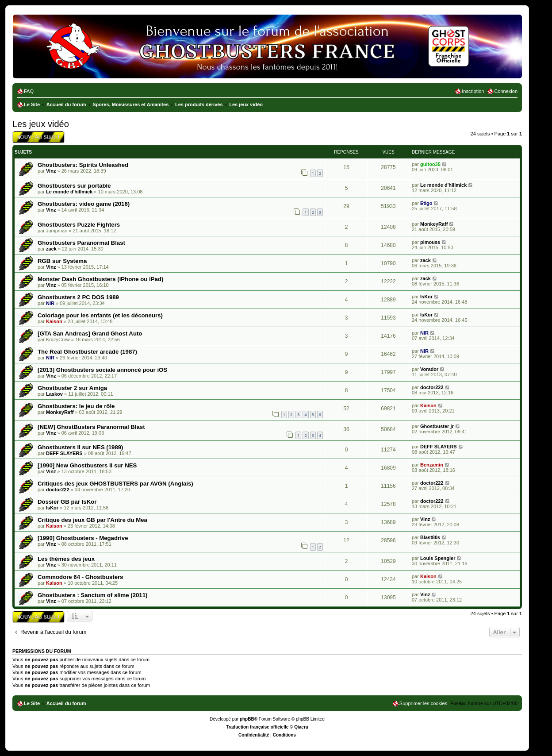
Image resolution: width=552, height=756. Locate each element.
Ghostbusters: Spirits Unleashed (83, 165)
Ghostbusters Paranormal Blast (81, 243)
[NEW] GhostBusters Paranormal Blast (91, 427)
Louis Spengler (438, 558)
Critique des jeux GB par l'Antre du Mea (92, 520)
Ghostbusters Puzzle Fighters (79, 225)
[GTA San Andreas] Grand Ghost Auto (90, 334)
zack (51, 249)
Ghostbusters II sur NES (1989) (80, 447)
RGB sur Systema (62, 261)
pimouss (430, 242)
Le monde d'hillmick (69, 192)
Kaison (54, 321)
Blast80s (430, 537)
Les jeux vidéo (41, 124)
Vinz (51, 171)
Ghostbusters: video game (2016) (84, 204)
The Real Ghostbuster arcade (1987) (87, 352)
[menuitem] (25, 91)
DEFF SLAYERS (64, 453)
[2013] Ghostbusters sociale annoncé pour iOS (102, 370)
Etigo (426, 203)
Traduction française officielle (257, 727)
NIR (50, 303)
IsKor (426, 297)
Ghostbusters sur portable (74, 186)
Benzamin (432, 465)
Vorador (429, 369)
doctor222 (432, 387)
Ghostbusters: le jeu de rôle (76, 406)
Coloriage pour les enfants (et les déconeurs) (100, 315)
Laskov (54, 394)
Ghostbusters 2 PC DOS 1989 (78, 297)
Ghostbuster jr (437, 426)
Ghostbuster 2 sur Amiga (72, 388)
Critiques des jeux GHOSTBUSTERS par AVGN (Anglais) (115, 484)
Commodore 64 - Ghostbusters (80, 577)
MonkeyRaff (434, 224)
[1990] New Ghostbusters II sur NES (87, 465)
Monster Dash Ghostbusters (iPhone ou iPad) (100, 279)
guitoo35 (430, 164)
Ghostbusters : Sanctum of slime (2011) (92, 595)
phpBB (247, 719)
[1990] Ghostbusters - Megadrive (83, 538)
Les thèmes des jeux (66, 559)
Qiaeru (301, 727)
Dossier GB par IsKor (67, 502)
